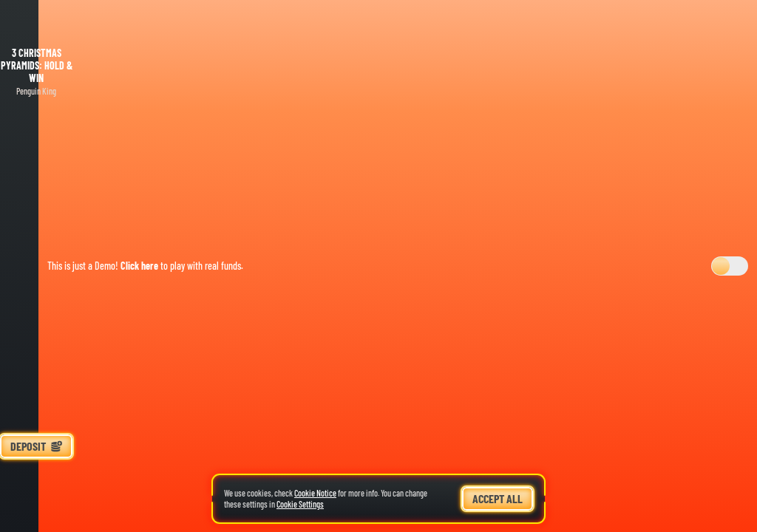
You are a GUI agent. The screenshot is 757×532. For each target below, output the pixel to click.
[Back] (36, 22)
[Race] (36, 477)
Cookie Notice (315, 493)
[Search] (36, 510)
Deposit (36, 446)
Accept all (498, 498)
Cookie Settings (300, 504)
